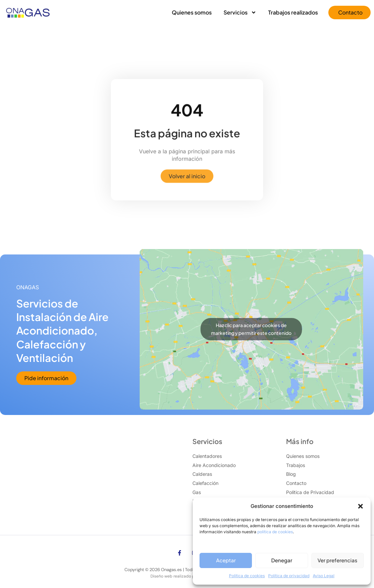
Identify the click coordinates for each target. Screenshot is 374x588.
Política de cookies (247, 576)
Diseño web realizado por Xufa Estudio (187, 576)
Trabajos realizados (293, 12)
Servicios (240, 13)
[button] (360, 506)
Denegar (282, 560)
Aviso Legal (324, 576)
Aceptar (226, 560)
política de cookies (275, 532)
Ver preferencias (337, 560)
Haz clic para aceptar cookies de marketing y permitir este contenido (251, 329)
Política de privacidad (289, 576)
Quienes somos (192, 12)
